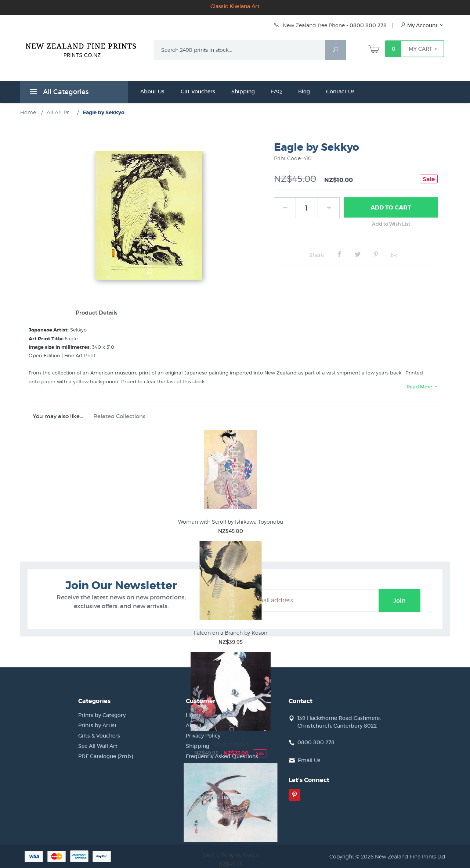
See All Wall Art (98, 746)
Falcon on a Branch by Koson (231, 633)
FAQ (276, 92)
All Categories (58, 93)
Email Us (309, 760)
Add (391, 208)
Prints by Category (102, 715)
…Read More (421, 387)
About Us (152, 92)
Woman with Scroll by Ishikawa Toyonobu (231, 522)
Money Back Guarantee (215, 797)
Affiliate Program (208, 808)
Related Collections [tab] (119, 416)
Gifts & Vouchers (99, 736)
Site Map (197, 767)
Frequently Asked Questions (222, 756)
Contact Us (340, 92)
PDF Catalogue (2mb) (106, 756)
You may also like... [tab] (58, 416)
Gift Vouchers (198, 92)
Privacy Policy (203, 736)
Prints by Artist (97, 725)
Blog (304, 92)
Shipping (243, 92)
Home (194, 715)
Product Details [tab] (97, 313)
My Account (422, 25)
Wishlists (197, 787)
